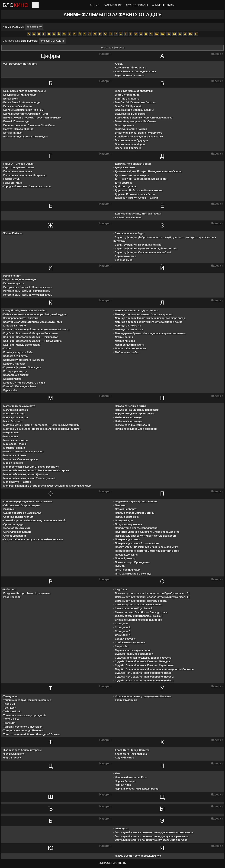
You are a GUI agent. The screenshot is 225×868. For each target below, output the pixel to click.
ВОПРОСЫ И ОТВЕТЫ (112, 863)
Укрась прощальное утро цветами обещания (143, 696)
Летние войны (124, 337)
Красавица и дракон (16, 375)
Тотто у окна (11, 719)
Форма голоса (12, 758)
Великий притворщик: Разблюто (135, 121)
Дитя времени (124, 183)
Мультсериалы (137, 5)
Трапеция (9, 723)
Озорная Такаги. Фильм (18, 517)
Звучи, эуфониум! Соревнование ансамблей (143, 252)
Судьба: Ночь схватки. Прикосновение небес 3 (144, 681)
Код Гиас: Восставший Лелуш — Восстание (31, 333)
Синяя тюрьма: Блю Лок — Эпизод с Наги (141, 612)
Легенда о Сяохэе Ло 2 (129, 329)
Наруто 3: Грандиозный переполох (137, 410)
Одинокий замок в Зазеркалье (22, 513)
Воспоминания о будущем (131, 140)
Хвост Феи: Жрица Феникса (132, 750)
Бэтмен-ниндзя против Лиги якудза (25, 137)
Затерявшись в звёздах (130, 233)
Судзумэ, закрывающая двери (134, 654)
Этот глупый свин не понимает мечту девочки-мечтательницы (154, 832)
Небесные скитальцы (128, 417)
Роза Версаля (12, 597)
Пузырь (120, 566)
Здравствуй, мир (126, 256)
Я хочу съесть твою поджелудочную (138, 856)
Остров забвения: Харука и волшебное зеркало (33, 539)
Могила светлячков (16, 440)
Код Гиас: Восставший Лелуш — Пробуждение (33, 341)
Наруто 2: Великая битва (131, 406)
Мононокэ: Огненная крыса (21, 459)
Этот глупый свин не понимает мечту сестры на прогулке (151, 840)
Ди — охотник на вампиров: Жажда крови (141, 179)
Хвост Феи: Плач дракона (131, 754)
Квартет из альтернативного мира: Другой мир (33, 322)
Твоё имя (9, 704)
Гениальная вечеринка (18, 171)
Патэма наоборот (126, 509)
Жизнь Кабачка (13, 233)
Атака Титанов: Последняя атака (135, 71)
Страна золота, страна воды (133, 650)
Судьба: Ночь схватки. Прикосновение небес (143, 673)
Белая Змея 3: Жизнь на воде (22, 102)
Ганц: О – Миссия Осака (18, 164)
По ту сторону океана (128, 524)
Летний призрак (125, 341)
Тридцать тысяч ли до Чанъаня (23, 730)
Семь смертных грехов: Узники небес (139, 605)
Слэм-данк (122, 623)
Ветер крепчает (125, 125)
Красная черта (12, 379)
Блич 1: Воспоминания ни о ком (23, 110)
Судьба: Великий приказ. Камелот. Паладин (142, 661)
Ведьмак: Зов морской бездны (134, 110)
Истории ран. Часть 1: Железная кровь (28, 287)
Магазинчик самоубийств (19, 406)
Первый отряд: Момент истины (135, 513)
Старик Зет (122, 646)
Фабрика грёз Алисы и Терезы (22, 750)
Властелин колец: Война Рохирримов (139, 133)
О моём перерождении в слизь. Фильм (28, 501)
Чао (117, 773)
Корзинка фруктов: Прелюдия (22, 367)
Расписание (113, 5)
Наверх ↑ (105, 54)
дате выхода (29, 41)
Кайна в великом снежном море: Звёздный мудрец (35, 314)
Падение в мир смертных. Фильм (136, 501)
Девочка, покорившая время (133, 164)
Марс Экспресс (13, 421)
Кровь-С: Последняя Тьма (20, 386)
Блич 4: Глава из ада (16, 121)
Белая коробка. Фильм (18, 106)
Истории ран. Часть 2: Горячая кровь (27, 291)
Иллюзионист (12, 276)
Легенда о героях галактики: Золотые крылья (144, 314)
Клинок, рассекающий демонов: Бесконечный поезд (36, 329)
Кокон (7, 348)
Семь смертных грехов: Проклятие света (141, 601)
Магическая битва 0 (16, 410)
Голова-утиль (12, 179)
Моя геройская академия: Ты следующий (29, 478)
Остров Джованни (15, 536)
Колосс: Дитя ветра (15, 356)
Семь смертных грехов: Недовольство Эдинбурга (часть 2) (152, 597)
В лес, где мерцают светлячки (134, 91)
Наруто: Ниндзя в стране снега (134, 414)
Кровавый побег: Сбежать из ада (24, 383)
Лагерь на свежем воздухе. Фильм (137, 311)
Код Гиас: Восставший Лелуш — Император (31, 337)
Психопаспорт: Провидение (132, 562)
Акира (119, 64)
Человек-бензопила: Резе (131, 777)
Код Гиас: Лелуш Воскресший (22, 345)
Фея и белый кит (14, 754)
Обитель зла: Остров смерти (22, 505)
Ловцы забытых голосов (131, 348)
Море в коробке (13, 463)
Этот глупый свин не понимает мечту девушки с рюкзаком (152, 836)
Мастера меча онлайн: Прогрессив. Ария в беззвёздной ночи (42, 429)
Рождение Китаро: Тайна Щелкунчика (27, 593)
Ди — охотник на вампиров (132, 175)
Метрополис (11, 433)
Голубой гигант (13, 183)
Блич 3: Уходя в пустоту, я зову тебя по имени (32, 118)
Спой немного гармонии (130, 642)
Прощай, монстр (125, 558)
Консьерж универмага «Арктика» (24, 360)
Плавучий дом (124, 520)
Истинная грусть (14, 283)
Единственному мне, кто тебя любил (138, 214)
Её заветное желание (128, 217)
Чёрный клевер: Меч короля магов (137, 789)
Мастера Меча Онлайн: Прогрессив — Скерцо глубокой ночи (41, 425)
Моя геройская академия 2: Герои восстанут (31, 467)
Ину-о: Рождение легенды (20, 279)
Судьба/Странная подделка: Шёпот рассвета (143, 658)
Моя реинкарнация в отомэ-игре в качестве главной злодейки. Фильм (47, 486)
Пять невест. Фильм (128, 570)
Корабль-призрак (14, 364)
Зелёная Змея (124, 260)
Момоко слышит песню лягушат (23, 451)
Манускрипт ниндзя (16, 417)
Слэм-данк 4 (123, 635)
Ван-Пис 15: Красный (128, 106)
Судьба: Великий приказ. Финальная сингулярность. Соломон (154, 669)
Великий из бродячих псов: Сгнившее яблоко (144, 118)
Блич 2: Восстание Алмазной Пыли (26, 114)
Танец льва (10, 696)
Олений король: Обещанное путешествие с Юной (35, 520)
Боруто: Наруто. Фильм (18, 129)
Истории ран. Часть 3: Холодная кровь (28, 295)
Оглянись (9, 509)
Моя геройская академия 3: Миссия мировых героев (36, 470)
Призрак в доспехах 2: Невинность (137, 543)
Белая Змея (11, 99)
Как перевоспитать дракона (21, 318)
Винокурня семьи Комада (131, 129)
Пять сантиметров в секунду (133, 574)
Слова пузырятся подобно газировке (138, 620)
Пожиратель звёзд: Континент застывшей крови (145, 536)
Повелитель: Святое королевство (136, 528)
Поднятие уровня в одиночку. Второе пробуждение (147, 532)
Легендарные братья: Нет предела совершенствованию (150, 333)
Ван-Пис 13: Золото (127, 99)
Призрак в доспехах (127, 539)
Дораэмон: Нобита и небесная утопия (139, 190)
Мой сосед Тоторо (15, 444)
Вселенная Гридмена (128, 148)
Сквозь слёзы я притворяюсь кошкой (139, 616)
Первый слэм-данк (127, 517)
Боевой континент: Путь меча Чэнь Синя (29, 125)
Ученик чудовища (126, 700)
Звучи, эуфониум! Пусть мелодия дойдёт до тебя (146, 249)
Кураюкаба (10, 390)
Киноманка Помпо (15, 326)
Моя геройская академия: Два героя (26, 474)
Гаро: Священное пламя (19, 167)
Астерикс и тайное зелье (131, 68)
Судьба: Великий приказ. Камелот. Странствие (144, 665)
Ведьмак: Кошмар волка (130, 114)
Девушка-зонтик (125, 167)
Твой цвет (10, 708)
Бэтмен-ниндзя (13, 133)
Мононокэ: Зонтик (15, 455)
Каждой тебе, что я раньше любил (25, 311)
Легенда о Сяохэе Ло (128, 326)
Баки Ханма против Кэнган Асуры (25, 91)
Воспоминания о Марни (130, 144)
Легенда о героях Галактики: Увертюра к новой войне (149, 322)
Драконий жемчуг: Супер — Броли (136, 198)
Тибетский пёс (12, 711)
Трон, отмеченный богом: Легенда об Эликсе (32, 734)
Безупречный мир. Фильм (20, 95)
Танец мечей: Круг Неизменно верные (27, 700)
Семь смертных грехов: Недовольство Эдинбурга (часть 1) (152, 593)
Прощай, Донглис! (126, 555)
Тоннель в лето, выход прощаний (25, 715)
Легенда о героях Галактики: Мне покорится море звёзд (150, 318)
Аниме (95, 5)
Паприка (120, 505)
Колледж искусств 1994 (18, 352)
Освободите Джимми (17, 528)
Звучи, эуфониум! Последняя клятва (138, 245)
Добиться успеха (126, 186)
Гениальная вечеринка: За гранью (25, 175)
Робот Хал (10, 589)
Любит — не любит (127, 352)
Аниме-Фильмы (163, 5)
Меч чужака (11, 436)
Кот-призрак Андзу (15, 371)
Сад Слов (121, 589)
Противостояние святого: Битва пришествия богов (147, 551)
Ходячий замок (124, 758)
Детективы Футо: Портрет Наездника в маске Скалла (148, 171)
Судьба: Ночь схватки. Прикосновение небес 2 (144, 677)
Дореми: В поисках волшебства (135, 194)
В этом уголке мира (127, 95)
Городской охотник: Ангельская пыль (27, 186)
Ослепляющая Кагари (17, 532)
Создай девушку (125, 639)
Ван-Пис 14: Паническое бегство (135, 102)
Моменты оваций (14, 448)
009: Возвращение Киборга (20, 64)
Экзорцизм (122, 829)
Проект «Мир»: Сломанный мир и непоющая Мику (146, 547)
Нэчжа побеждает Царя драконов (136, 429)
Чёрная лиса (123, 785)
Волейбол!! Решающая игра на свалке (139, 137)
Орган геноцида (13, 524)
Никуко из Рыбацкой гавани (132, 425)
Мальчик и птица (14, 414)
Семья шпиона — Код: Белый (134, 608)
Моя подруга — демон (17, 482)
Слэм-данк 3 (123, 631)
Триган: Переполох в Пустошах (23, 727)
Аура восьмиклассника (130, 75)
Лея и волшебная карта (130, 345)
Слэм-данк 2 (123, 627)
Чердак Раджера (125, 781)
